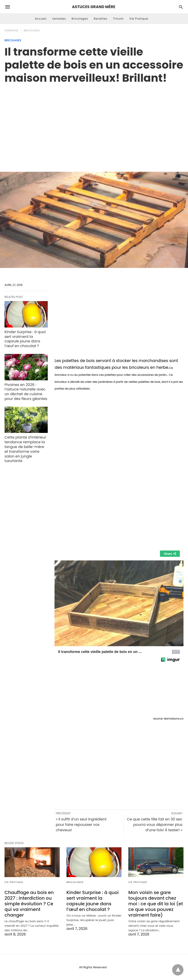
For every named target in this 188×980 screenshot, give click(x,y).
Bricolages (80, 19)
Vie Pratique (139, 19)
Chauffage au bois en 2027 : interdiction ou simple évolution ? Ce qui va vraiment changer (29, 904)
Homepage (12, 31)
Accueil (41, 19)
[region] (94, 123)
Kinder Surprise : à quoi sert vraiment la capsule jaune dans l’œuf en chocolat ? (25, 339)
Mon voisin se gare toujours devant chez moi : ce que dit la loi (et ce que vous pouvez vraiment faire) (156, 904)
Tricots (118, 19)
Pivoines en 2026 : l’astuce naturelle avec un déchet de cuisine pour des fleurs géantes (26, 392)
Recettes (100, 19)
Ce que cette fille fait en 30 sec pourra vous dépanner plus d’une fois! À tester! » (155, 825)
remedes (59, 19)
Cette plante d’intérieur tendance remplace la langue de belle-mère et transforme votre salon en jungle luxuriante (25, 449)
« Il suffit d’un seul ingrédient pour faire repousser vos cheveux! (81, 825)
